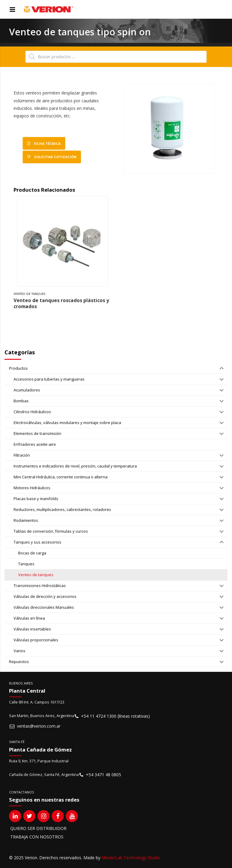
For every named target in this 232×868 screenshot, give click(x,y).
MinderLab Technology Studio (131, 858)
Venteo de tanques (29, 294)
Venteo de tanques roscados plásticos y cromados (61, 303)
